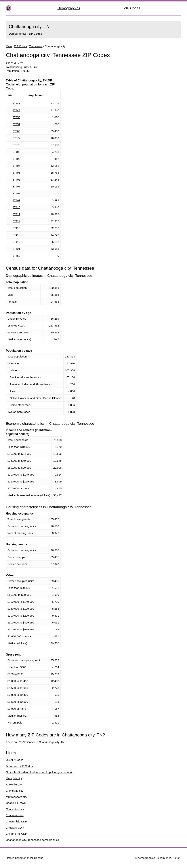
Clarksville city (15, 791)
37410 (16, 207)
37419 (16, 242)
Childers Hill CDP (16, 834)
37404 (16, 166)
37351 (16, 124)
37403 (16, 159)
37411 (16, 214)
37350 (16, 117)
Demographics (69, 8)
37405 (16, 173)
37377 (16, 138)
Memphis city (14, 778)
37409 (16, 200)
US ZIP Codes (15, 760)
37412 (16, 221)
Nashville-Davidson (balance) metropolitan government (39, 772)
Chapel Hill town (16, 803)
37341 (16, 103)
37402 (16, 152)
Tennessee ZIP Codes (19, 766)
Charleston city (15, 809)
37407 (16, 186)
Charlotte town (15, 815)
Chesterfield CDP (16, 821)
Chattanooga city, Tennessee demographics (32, 840)
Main (9, 46)
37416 (16, 235)
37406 (16, 180)
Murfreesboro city (16, 797)
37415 (16, 228)
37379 (16, 145)
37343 (16, 110)
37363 (16, 131)
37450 (16, 256)
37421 (16, 249)
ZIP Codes (132, 8)
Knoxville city (14, 784)
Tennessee (36, 46)
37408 (16, 193)
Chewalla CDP (15, 828)
